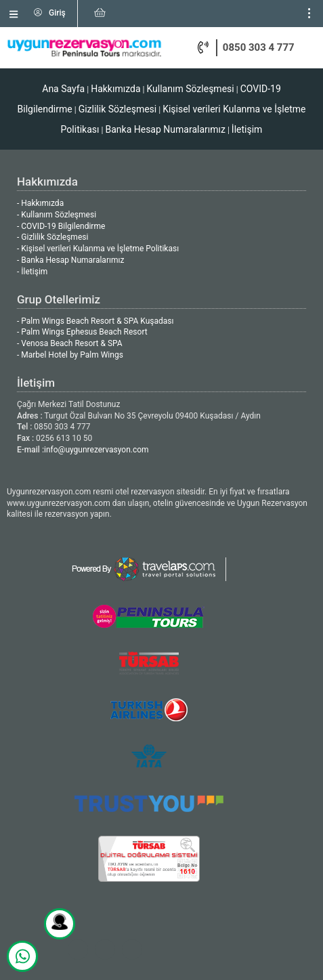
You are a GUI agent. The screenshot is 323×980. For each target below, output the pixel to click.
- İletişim (32, 272)
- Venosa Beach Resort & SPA (70, 343)
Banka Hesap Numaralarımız (165, 129)
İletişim (247, 129)
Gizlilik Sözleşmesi (118, 109)
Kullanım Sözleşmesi (190, 89)
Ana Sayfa (63, 89)
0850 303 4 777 (259, 47)
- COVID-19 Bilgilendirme (61, 226)
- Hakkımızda (40, 203)
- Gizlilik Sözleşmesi (52, 237)
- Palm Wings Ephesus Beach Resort (82, 332)
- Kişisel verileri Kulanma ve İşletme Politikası (98, 249)
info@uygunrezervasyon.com (96, 450)
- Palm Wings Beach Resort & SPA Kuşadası (95, 321)
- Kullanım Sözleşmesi (57, 215)
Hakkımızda (115, 89)
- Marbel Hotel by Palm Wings (70, 355)
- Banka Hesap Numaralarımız (70, 260)
